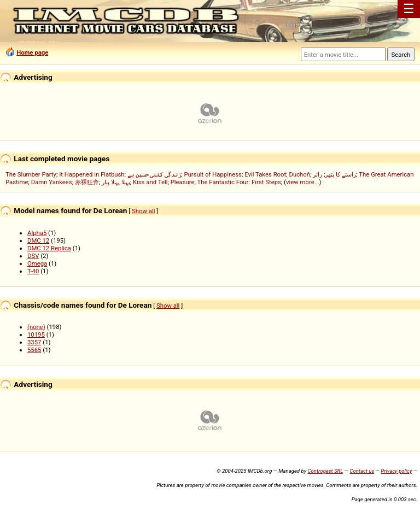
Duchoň (299, 174)
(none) (36, 327)
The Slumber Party (31, 174)
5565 (34, 350)
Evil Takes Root (265, 174)
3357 (34, 342)
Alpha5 (37, 233)
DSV (33, 256)
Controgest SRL (325, 471)
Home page (32, 52)
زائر (317, 174)
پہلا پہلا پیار (116, 182)
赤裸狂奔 (87, 182)
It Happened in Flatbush (92, 174)
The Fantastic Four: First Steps (239, 182)
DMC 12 (38, 240)
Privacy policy (396, 471)
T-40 (33, 271)
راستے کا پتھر (340, 174)
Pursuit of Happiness (212, 174)
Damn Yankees (52, 182)
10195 (36, 334)
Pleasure (183, 182)
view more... (303, 182)
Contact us (362, 471)
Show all (143, 211)
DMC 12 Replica (49, 248)
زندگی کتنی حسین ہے (154, 174)
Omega (37, 263)
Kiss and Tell (150, 182)
